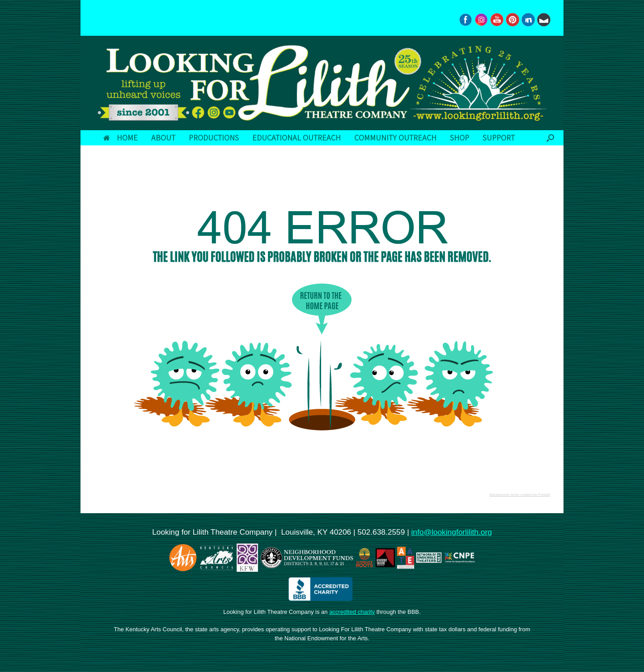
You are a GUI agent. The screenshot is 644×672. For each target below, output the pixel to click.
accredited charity (352, 612)
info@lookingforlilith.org (451, 532)
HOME (121, 138)
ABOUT (163, 138)
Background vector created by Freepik (520, 495)
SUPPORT (499, 138)
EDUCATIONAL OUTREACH (297, 138)
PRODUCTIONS (214, 138)
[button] (550, 138)
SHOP (460, 138)
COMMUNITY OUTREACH (395, 138)
